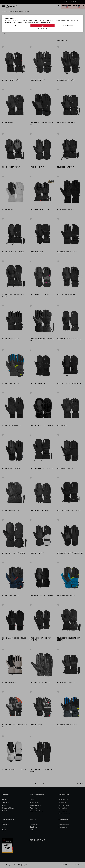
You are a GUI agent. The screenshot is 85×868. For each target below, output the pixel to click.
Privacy (40, 28)
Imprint (45, 28)
